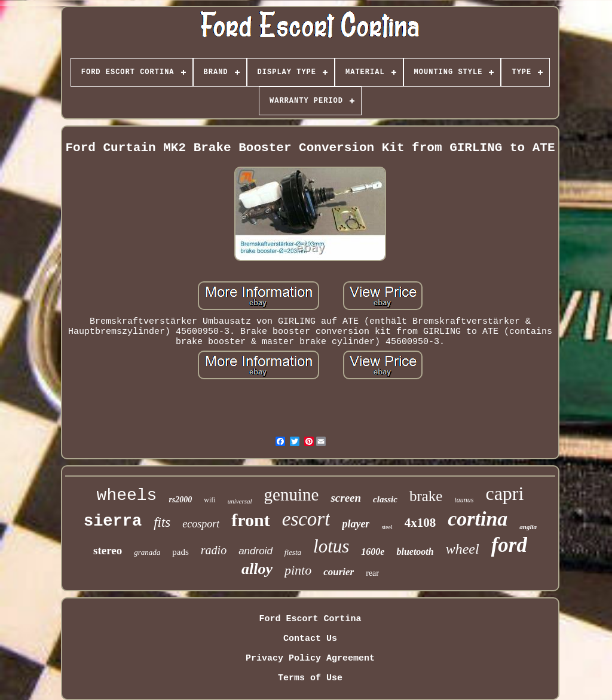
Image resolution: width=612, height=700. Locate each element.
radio (214, 550)
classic (385, 499)
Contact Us (310, 639)
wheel (463, 549)
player (356, 524)
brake (426, 496)
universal (240, 501)
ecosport (201, 524)
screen (346, 498)
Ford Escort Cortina (310, 619)
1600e (373, 552)
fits (162, 522)
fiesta (293, 552)
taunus (464, 500)
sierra (113, 521)
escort (306, 519)
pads (180, 552)
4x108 (420, 523)
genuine (292, 495)
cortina (478, 519)
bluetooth (415, 552)
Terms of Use (310, 678)
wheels (127, 495)
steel (387, 527)
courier (339, 572)
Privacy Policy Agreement (310, 658)
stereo (108, 550)
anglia (528, 527)
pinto (298, 570)
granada (147, 552)
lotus (331, 546)
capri (504, 493)
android (255, 551)
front (250, 520)
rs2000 (180, 500)
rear (372, 573)
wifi (209, 500)
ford (509, 545)
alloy (257, 569)
